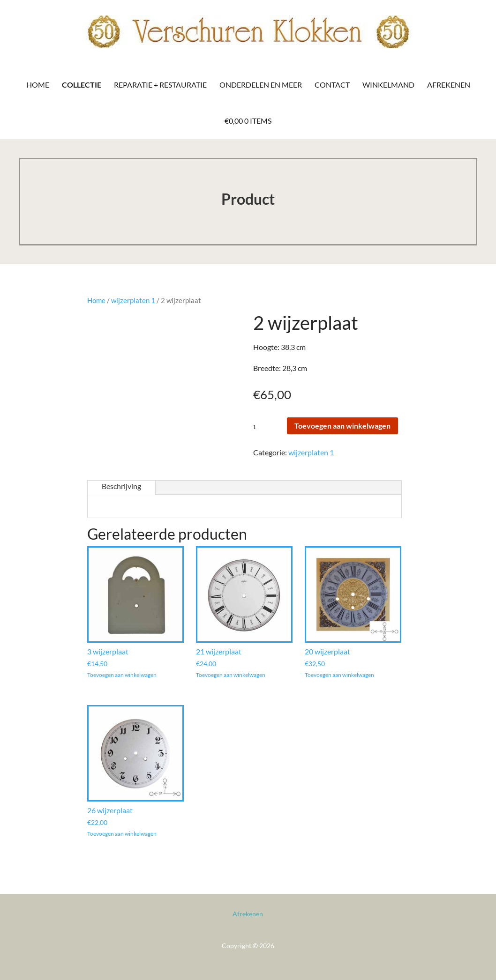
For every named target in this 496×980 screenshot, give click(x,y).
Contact (332, 85)
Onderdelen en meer (261, 85)
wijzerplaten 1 (133, 300)
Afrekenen (449, 85)
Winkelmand (388, 85)
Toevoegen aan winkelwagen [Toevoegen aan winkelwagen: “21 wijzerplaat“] (231, 675)
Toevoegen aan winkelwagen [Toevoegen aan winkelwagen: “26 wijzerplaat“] (122, 834)
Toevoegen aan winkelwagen (342, 426)
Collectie (82, 85)
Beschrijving (121, 486)
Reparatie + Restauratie (160, 85)
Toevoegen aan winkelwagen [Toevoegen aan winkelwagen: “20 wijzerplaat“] (339, 675)
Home (38, 85)
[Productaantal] (269, 426)
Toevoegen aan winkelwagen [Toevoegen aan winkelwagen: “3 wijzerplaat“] (122, 675)
